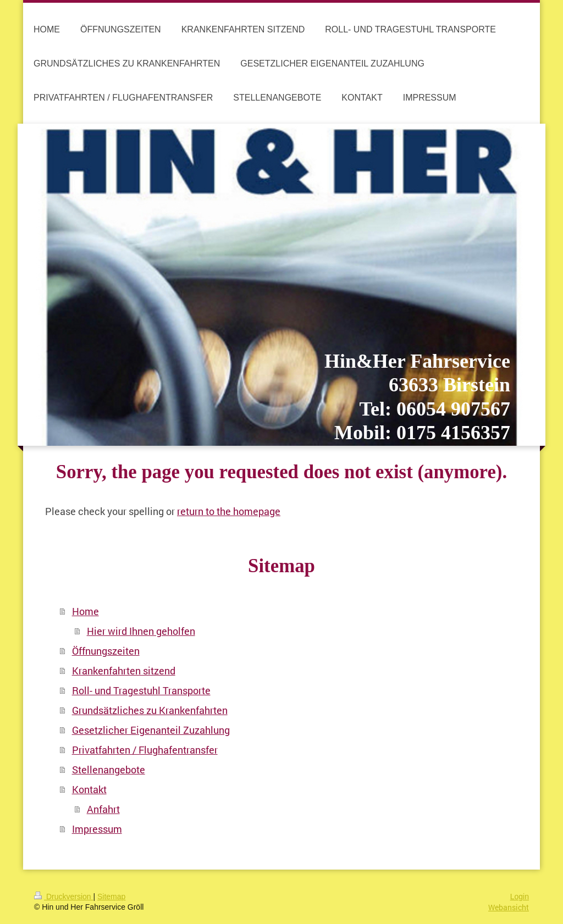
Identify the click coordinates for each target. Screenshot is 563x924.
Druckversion (64, 897)
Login (520, 897)
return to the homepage (229, 511)
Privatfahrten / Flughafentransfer (145, 750)
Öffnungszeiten (106, 651)
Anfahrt (103, 809)
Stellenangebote (109, 770)
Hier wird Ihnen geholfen (141, 631)
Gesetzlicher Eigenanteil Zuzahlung (151, 730)
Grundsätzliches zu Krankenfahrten (150, 710)
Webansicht (509, 907)
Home (85, 611)
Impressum (97, 829)
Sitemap (111, 897)
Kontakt (89, 789)
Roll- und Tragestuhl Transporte (141, 690)
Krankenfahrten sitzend (124, 671)
